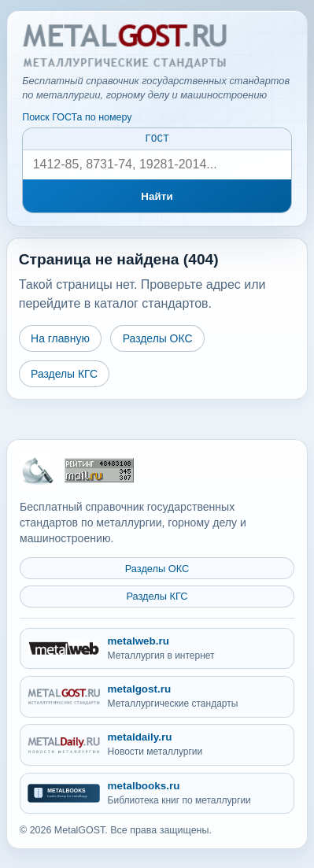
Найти (157, 199)
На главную (60, 341)
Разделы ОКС (158, 341)
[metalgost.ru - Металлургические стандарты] (157, 698)
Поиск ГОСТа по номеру (77, 117)
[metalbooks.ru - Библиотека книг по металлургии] (157, 794)
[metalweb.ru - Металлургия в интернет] (157, 649)
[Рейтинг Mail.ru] (99, 470)
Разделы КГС (64, 376)
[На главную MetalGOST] (37, 471)
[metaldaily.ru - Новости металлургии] (157, 746)
